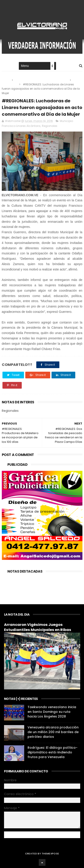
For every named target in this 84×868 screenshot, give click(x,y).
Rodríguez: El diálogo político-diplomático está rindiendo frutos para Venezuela (53, 752)
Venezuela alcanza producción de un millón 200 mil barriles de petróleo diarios (53, 732)
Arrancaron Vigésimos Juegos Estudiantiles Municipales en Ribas (38, 627)
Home (6, 66)
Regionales (10, 84)
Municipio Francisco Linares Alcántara (42, 80)
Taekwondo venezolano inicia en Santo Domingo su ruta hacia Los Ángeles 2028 (52, 712)
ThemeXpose (50, 854)
